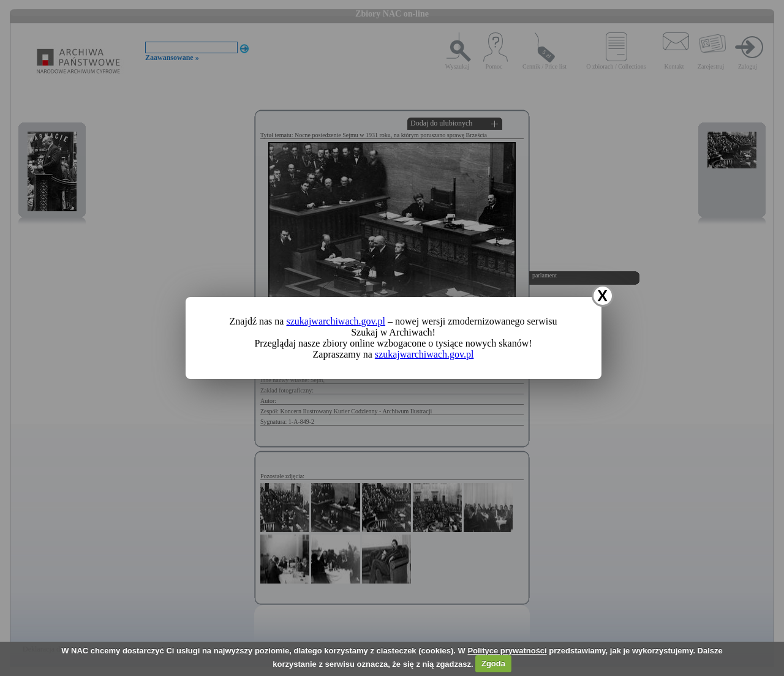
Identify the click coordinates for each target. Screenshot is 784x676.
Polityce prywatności (507, 651)
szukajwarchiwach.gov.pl (336, 321)
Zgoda (493, 663)
